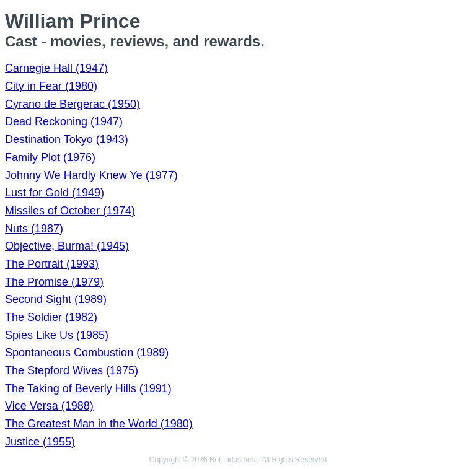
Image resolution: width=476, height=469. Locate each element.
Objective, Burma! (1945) (67, 246)
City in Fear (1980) (51, 86)
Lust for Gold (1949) (55, 193)
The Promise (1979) (54, 282)
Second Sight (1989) (56, 299)
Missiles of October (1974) (70, 211)
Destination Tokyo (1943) (67, 139)
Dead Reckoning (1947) (64, 121)
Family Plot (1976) (50, 157)
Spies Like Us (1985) (57, 335)
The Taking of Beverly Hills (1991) (88, 388)
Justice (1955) (40, 442)
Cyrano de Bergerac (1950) (73, 104)
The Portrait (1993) (52, 264)
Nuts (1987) (34, 229)
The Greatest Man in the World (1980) (99, 424)
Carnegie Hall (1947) (56, 68)
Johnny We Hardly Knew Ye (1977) (91, 175)
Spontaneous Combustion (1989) (87, 353)
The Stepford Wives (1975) (72, 370)
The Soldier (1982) (51, 317)
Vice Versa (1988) (49, 406)
